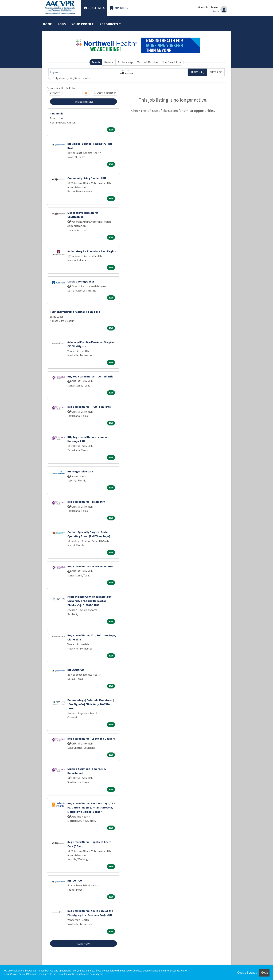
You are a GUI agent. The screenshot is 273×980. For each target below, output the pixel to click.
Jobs (62, 24)
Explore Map (125, 62)
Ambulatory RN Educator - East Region (92, 251)
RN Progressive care (80, 471)
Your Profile (83, 24)
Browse (109, 62)
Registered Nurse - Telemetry (86, 502)
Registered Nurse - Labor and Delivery (91, 739)
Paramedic (56, 113)
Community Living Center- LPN (87, 178)
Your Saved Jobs (172, 62)
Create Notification (105, 93)
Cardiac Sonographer (81, 281)
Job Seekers (94, 8)
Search (96, 62)
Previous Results (83, 102)
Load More (83, 943)
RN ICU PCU (75, 881)
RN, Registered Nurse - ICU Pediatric (90, 376)
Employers (119, 8)
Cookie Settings (247, 973)
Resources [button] (109, 24)
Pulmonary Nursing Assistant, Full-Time (75, 312)
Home (48, 24)
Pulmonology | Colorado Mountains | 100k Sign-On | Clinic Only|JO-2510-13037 (91, 704)
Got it (264, 973)
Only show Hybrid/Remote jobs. (71, 78)
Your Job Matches (148, 62)
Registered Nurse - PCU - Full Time (89, 407)
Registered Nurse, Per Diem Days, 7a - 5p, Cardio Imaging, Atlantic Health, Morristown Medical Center (91, 807)
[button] (216, 72)
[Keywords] (83, 72)
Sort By (54, 93)
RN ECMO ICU (76, 670)
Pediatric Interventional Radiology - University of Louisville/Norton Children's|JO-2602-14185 (90, 601)
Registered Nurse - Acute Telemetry (90, 566)
